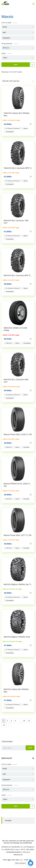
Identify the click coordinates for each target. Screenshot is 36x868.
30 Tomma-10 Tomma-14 (13, 395)
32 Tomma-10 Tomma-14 (13, 181)
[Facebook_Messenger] (31, 863)
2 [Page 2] (7, 721)
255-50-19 (9, 548)
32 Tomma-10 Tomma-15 (13, 128)
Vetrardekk (26, 447)
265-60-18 (9, 447)
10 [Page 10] (24, 721)
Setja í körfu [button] (34, 124)
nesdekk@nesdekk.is (14, 852)
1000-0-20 (9, 343)
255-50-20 (9, 499)
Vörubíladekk (27, 343)
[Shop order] (18, 81)
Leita (16, 65)
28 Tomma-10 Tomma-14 (13, 597)
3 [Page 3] (11, 721)
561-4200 (30, 850)
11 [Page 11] (29, 721)
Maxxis (26, 128)
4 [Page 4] (15, 721)
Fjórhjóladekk (10, 132)
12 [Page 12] (4, 725)
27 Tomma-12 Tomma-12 (13, 650)
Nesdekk (8, 821)
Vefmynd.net (18, 855)
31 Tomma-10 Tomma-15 (13, 288)
